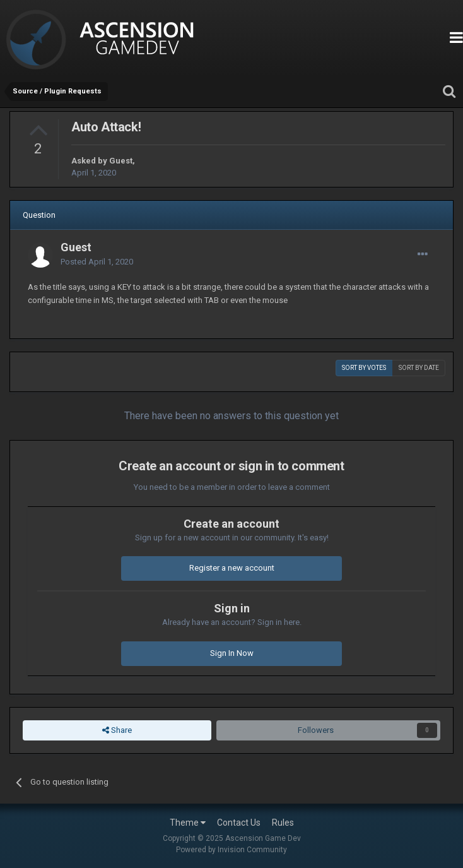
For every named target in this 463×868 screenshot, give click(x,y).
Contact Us (239, 823)
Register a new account (232, 568)
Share (117, 730)
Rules (283, 823)
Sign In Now (232, 653)
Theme (188, 823)
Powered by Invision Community (232, 850)
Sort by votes (364, 368)
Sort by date (419, 368)
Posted (97, 262)
